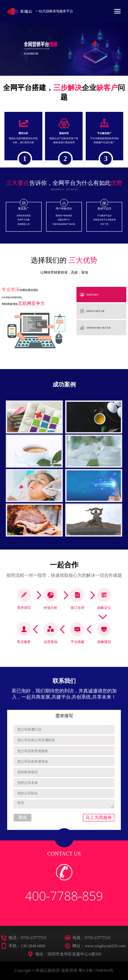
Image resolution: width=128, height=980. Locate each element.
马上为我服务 (99, 818)
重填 (23, 818)
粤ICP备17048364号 (96, 970)
